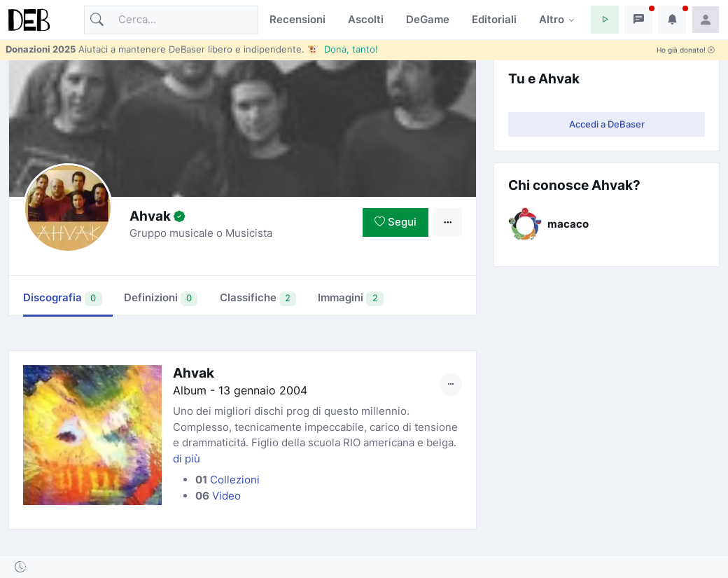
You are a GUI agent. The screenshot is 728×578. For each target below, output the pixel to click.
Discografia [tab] (63, 298)
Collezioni (235, 480)
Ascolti (366, 19)
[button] (605, 20)
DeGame (428, 19)
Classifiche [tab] (258, 298)
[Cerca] (171, 20)
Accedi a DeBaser (607, 124)
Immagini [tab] (351, 298)
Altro (552, 19)
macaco (568, 224)
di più (187, 459)
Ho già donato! (686, 50)
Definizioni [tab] (161, 298)
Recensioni (297, 19)
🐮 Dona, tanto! (343, 49)
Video (226, 496)
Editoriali (494, 19)
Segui (395, 222)
